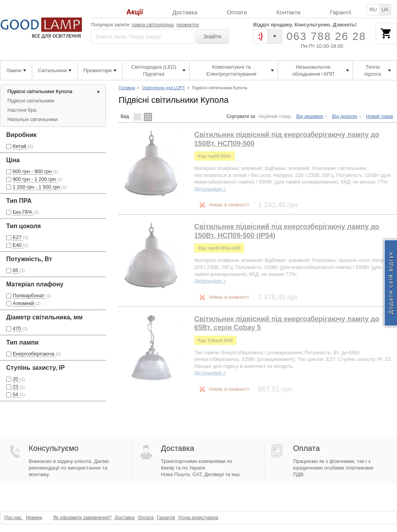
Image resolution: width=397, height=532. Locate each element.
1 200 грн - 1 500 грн (37, 187)
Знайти (212, 36)
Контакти (288, 12)
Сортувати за (241, 116)
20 (16, 379)
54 (16, 394)
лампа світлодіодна (153, 25)
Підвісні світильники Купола (40, 91)
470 (18, 328)
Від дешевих (310, 116)
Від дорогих (344, 116)
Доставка (185, 12)
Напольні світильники (33, 119)
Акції (135, 12)
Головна (127, 88)
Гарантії (341, 12)
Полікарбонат (29, 295)
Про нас (14, 518)
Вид (125, 116)
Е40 (18, 245)
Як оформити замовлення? (82, 518)
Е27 (18, 237)
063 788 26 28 (326, 36)
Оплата (237, 12)
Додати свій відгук (391, 283)
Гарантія (166, 518)
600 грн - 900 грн (33, 171)
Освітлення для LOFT (163, 88)
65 (16, 270)
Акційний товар (275, 116)
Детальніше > (210, 189)
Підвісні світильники (31, 101)
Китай (20, 146)
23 (16, 387)
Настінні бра (22, 110)
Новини (34, 518)
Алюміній (24, 303)
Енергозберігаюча (34, 354)
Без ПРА (23, 212)
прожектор (188, 25)
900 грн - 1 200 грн (35, 179)
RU (373, 10)
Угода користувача (198, 518)
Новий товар (380, 116)
